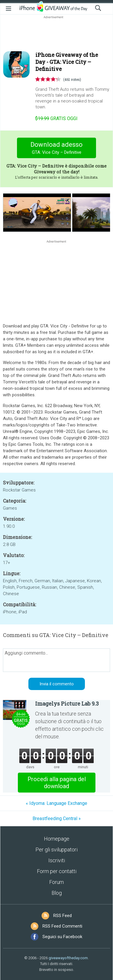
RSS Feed (63, 916)
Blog (57, 893)
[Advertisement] (56, 34)
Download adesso (57, 149)
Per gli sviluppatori (56, 850)
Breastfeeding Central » (57, 818)
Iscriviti (57, 860)
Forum (56, 882)
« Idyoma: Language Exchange (56, 803)
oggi (56, 118)
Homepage (57, 839)
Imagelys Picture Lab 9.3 (67, 704)
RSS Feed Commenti (62, 926)
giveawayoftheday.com (68, 958)
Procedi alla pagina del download (57, 783)
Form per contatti (57, 871)
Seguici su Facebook (62, 937)
